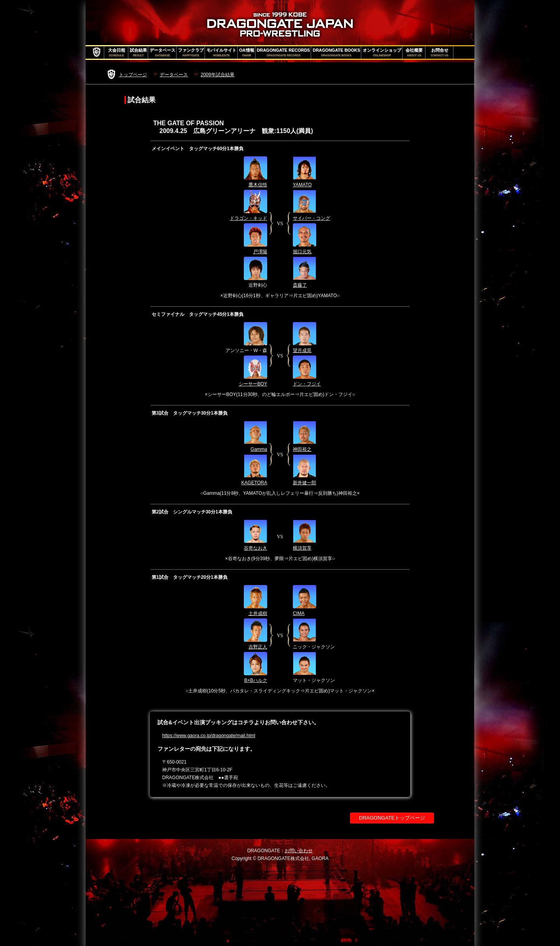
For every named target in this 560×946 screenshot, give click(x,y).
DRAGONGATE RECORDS (284, 53)
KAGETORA (254, 483)
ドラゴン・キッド (248, 218)
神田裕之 (302, 449)
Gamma (259, 449)
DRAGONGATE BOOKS (336, 53)
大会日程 (117, 53)
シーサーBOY (253, 384)
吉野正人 (258, 647)
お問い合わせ (299, 851)
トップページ (133, 75)
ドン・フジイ (307, 384)
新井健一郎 (304, 483)
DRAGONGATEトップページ (392, 818)
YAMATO (302, 185)
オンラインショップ (382, 53)
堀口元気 (302, 252)
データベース (163, 53)
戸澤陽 (260, 252)
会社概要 (414, 53)
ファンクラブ (191, 53)
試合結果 (138, 53)
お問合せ (440, 53)
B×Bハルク (256, 680)
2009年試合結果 (218, 75)
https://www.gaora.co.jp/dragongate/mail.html (209, 736)
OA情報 (247, 53)
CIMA (299, 613)
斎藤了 (300, 285)
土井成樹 (258, 613)
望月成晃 (302, 350)
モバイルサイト (221, 53)
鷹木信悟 (258, 185)
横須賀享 (302, 548)
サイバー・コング (311, 218)
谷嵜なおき (255, 548)
